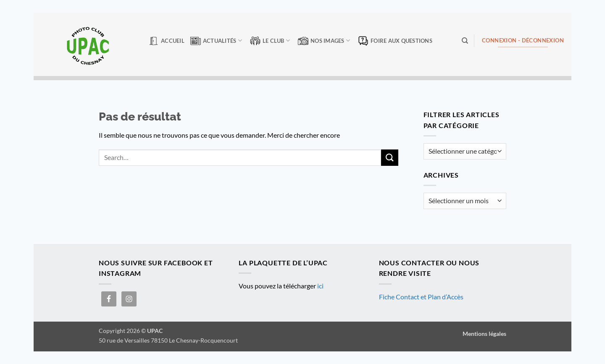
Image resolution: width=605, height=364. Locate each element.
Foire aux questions (395, 41)
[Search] (465, 41)
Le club (270, 41)
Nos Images (324, 41)
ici (320, 286)
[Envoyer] (389, 158)
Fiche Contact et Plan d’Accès (421, 297)
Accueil (166, 41)
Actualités (216, 41)
